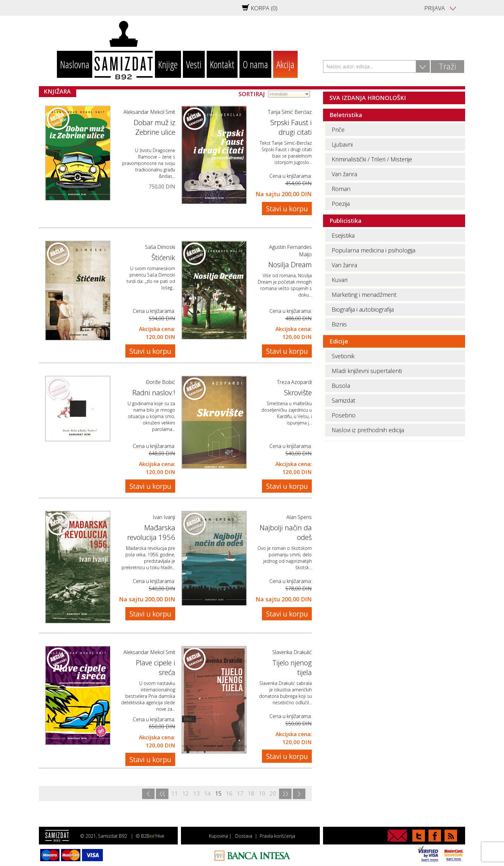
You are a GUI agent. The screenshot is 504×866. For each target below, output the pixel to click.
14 (207, 793)
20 (273, 793)
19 (262, 793)
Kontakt (222, 64)
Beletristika (346, 115)
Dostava (244, 836)
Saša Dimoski (160, 247)
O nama (255, 64)
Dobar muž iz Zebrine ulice (154, 127)
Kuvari (340, 280)
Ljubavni (342, 144)
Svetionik (343, 356)
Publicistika (346, 221)
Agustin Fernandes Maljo (290, 251)
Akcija (285, 64)
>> (285, 794)
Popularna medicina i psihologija (373, 250)
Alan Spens (299, 517)
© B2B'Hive (150, 836)
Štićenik (163, 257)
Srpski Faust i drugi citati (291, 127)
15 (218, 793)
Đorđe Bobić (161, 382)
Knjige (168, 64)
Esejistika (343, 235)
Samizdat (343, 400)
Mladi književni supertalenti (367, 371)
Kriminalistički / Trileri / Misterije (372, 159)
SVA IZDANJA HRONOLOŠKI (368, 98)
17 (240, 793)
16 (229, 793)
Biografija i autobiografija (363, 309)
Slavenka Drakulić (292, 652)
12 (185, 793)
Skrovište (298, 392)
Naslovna (75, 64)
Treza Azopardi (294, 382)
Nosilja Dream (290, 264)
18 (251, 793)
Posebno (344, 415)
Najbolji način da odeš (286, 532)
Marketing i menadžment (364, 295)
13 (196, 793)
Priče (338, 130)
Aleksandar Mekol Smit (149, 112)
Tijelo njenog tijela (292, 667)
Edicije (339, 341)
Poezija (341, 204)
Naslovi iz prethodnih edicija (368, 430)
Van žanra (344, 174)
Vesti (194, 64)
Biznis (339, 324)
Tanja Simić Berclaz (290, 112)
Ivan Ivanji (164, 517)
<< (162, 794)
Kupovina (218, 836)
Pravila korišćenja (277, 836)
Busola (341, 386)
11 (175, 793)
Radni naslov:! (154, 392)
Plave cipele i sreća (156, 667)
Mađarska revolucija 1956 (151, 532)
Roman (341, 189)
